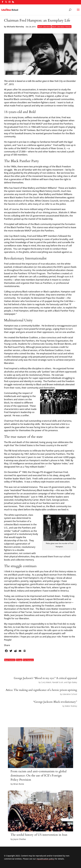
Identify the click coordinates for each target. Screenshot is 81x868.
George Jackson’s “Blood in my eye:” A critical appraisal (45, 678)
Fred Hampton (28, 660)
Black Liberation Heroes (61, 27)
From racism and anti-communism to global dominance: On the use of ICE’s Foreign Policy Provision (39, 776)
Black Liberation (44, 27)
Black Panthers (10, 660)
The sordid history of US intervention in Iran (39, 835)
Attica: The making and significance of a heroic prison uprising (41, 690)
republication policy (45, 859)
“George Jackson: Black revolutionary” (55, 702)
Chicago (19, 660)
